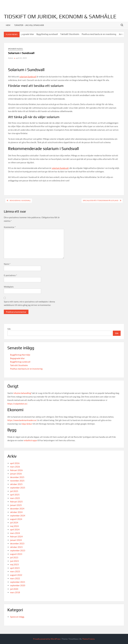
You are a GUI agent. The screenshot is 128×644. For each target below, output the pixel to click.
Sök (9, 329)
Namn (7, 264)
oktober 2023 (16, 547)
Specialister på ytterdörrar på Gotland (101, 200)
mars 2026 (15, 467)
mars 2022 (15, 578)
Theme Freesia (88, 639)
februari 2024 (16, 536)
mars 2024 (15, 533)
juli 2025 (14, 491)
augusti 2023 (16, 554)
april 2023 (15, 568)
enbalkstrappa (30, 440)
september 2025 (18, 488)
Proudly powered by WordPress (47, 639)
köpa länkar (27, 424)
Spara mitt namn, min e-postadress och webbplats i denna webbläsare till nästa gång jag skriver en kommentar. (29, 303)
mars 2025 (15, 498)
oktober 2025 (16, 484)
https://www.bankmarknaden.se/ (22, 420)
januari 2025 (16, 505)
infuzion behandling (22, 393)
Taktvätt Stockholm (71, 34)
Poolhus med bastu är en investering (101, 34)
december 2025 (17, 477)
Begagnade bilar (28, 34)
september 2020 (18, 585)
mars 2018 (15, 592)
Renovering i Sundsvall (20, 200)
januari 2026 (16, 474)
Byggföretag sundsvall (49, 34)
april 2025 (15, 495)
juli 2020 (14, 589)
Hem (8, 25)
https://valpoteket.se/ (17, 404)
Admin (11, 58)
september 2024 (18, 516)
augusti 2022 (16, 575)
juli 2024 (14, 523)
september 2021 (18, 582)
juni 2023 (14, 561)
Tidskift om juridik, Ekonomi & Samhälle (60, 16)
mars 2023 (15, 571)
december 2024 (17, 509)
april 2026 (15, 463)
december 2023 (17, 543)
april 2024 (15, 529)
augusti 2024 (16, 519)
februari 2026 (16, 470)
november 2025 (17, 481)
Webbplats (9, 287)
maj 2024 (14, 526)
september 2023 (18, 550)
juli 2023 (14, 557)
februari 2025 (16, 502)
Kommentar (10, 227)
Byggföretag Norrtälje (20, 355)
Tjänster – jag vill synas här (29, 25)
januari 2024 (16, 540)
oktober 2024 (16, 512)
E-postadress (10, 275)
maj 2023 (14, 564)
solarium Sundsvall (28, 77)
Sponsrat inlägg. (16, 49)
